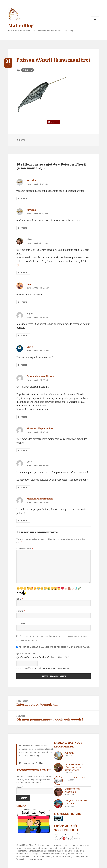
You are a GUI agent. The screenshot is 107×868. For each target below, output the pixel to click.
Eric (29, 284)
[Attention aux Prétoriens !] (58, 792)
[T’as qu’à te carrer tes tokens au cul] (58, 804)
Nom (20, 599)
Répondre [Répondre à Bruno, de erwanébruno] (23, 417)
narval (22, 140)
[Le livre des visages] (58, 780)
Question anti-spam (27, 654)
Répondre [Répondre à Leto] (23, 487)
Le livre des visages (75, 777)
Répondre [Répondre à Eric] (23, 302)
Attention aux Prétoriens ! (72, 790)
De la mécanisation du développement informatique (76, 767)
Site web (21, 623)
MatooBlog (21, 25)
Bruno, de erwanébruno (40, 376)
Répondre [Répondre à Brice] (23, 365)
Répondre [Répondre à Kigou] (23, 335)
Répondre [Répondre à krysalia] (23, 199)
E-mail (21, 611)
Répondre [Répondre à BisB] (23, 273)
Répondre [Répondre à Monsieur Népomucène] (23, 450)
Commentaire (25, 549)
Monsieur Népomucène (40, 428)
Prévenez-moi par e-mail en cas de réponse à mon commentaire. (53, 647)
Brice (30, 347)
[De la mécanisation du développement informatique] (58, 768)
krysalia (31, 180)
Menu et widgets (95, 24)
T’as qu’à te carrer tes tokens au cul (76, 802)
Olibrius (26, 70)
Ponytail (69, 753)
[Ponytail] (58, 756)
